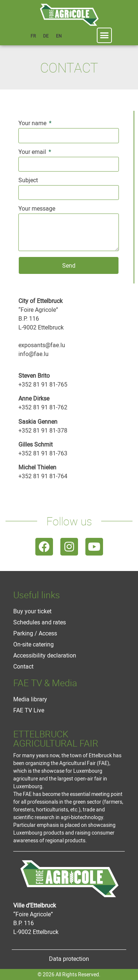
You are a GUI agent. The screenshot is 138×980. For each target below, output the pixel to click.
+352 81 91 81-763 (43, 453)
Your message (37, 209)
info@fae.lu (33, 354)
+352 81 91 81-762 (43, 407)
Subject (28, 181)
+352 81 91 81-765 (43, 384)
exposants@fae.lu (42, 345)
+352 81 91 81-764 (43, 476)
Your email (33, 152)
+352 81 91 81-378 (43, 430)
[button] (105, 35)
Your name (33, 124)
